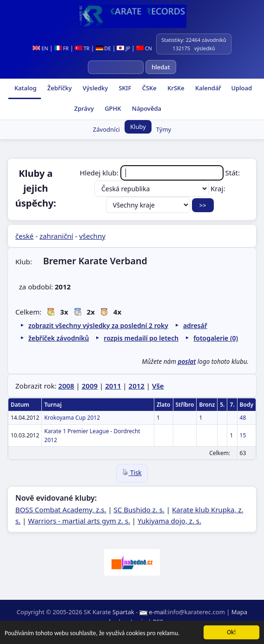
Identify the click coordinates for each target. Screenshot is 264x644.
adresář (195, 325)
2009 (90, 386)
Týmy (164, 129)
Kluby (138, 127)
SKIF (124, 88)
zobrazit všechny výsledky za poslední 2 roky (98, 325)
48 (243, 418)
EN (40, 48)
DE (103, 48)
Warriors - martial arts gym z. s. (79, 521)
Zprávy (83, 108)
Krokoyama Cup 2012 (72, 418)
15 (243, 435)
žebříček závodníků (59, 338)
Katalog (25, 88)
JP (123, 48)
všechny (92, 236)
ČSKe (148, 88)
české (24, 236)
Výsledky (94, 88)
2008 (66, 386)
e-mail (158, 612)
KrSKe (175, 88)
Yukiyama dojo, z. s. (169, 521)
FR (62, 48)
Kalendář (208, 88)
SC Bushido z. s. (139, 510)
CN (144, 48)
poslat (187, 362)
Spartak (123, 612)
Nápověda (145, 108)
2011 (113, 386)
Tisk (132, 473)
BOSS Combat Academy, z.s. (61, 510)
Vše (158, 386)
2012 (137, 386)
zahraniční (56, 236)
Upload (241, 88)
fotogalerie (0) (216, 338)
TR (82, 48)
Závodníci (106, 129)
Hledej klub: (152, 173)
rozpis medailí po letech (141, 338)
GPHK (112, 108)
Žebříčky (59, 88)
